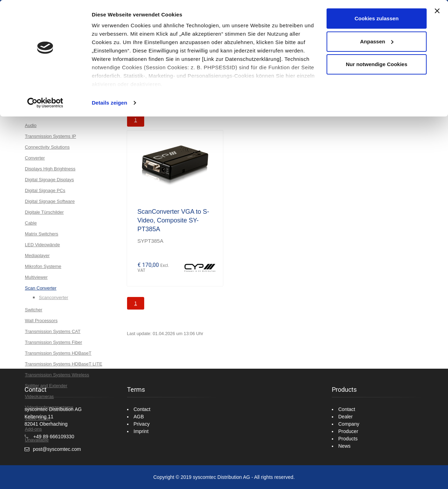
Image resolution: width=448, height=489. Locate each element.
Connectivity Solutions (47, 147)
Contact (142, 409)
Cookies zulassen (377, 18)
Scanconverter (54, 297)
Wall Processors (41, 321)
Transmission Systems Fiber (54, 342)
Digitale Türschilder (44, 212)
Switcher (34, 310)
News (345, 446)
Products (348, 439)
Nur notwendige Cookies (377, 64)
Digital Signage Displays (49, 180)
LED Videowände (42, 245)
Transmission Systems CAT (53, 331)
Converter (35, 158)
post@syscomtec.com (57, 449)
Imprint (141, 431)
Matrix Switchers (41, 234)
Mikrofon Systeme (43, 266)
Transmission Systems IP (50, 136)
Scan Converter (41, 288)
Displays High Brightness (50, 169)
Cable (31, 223)
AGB (139, 417)
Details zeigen (109, 103)
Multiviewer (36, 277)
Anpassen (377, 41)
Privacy (142, 424)
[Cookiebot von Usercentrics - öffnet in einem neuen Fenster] (45, 103)
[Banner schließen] (437, 11)
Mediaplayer (37, 256)
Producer (348, 431)
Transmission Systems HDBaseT (58, 353)
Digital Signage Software (50, 201)
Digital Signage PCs (45, 190)
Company (349, 424)
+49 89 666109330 (54, 437)
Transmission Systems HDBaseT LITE (64, 364)
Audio (31, 125)
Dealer (346, 417)
